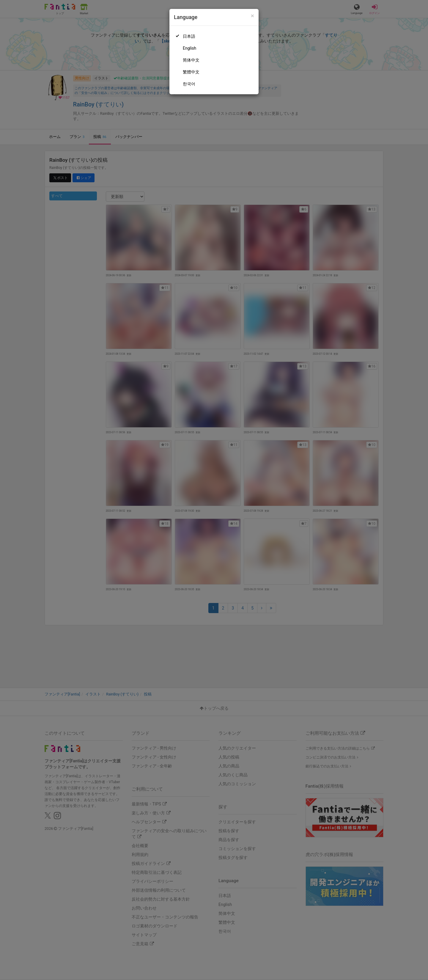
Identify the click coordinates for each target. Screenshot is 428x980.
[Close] (252, 16)
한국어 (189, 84)
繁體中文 (191, 72)
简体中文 (191, 60)
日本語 (189, 36)
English (189, 48)
